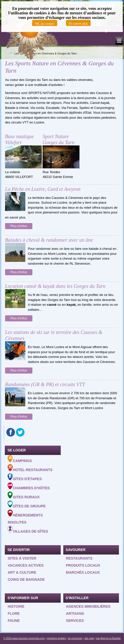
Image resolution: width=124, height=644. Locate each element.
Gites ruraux (24, 495)
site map (89, 638)
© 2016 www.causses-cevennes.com (24, 638)
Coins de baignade (26, 579)
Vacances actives (26, 565)
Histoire (16, 606)
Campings (20, 459)
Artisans (75, 614)
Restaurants (79, 558)
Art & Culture (22, 572)
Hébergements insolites (25, 517)
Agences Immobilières (88, 606)
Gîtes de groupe (27, 504)
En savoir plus (78, 24)
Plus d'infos (19, 226)
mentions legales (56, 638)
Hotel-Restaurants (30, 468)
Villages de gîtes (28, 530)
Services (75, 621)
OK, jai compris (45, 24)
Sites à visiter (22, 558)
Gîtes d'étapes (25, 477)
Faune (14, 621)
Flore (14, 614)
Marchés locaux (83, 572)
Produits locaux (83, 565)
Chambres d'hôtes (29, 486)
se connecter (75, 638)
